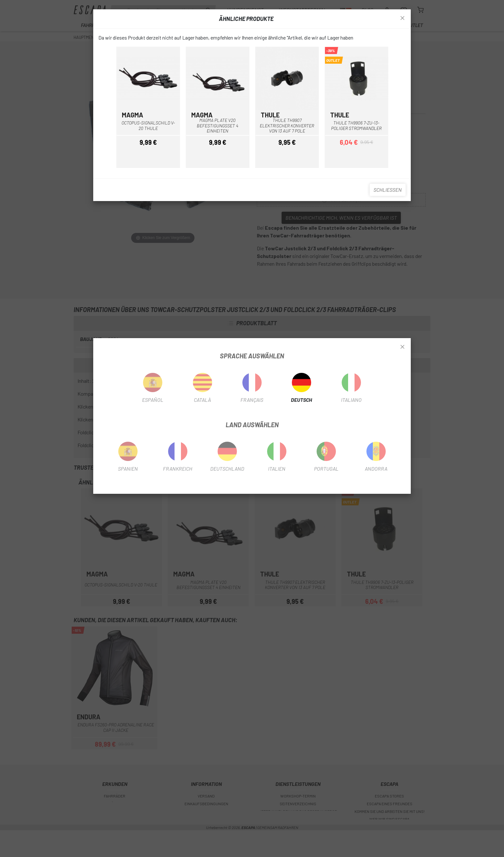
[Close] (402, 347)
